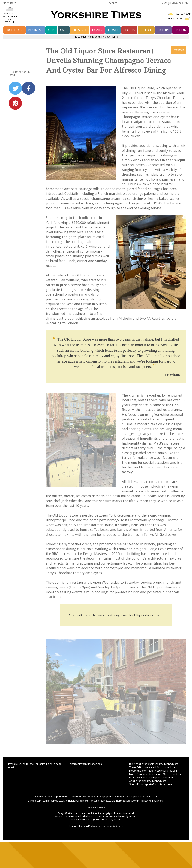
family (97, 30)
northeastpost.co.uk (128, 801)
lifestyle (80, 30)
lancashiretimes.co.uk (102, 801)
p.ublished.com (142, 797)
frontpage (14, 30)
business (35, 30)
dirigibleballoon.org (77, 801)
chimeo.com (34, 801)
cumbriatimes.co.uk (54, 801)
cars (64, 30)
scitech (146, 30)
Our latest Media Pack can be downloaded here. (96, 826)
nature (163, 30)
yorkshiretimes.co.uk (152, 801)
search (113, 3)
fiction (180, 30)
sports (129, 30)
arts (51, 30)
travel (113, 30)
